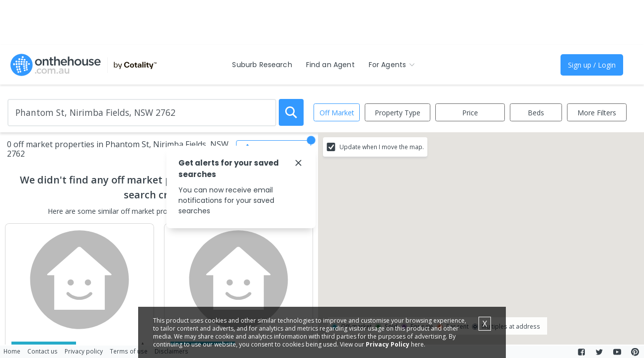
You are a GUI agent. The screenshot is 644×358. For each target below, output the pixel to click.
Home (12, 351)
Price (470, 113)
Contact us (42, 351)
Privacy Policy (388, 344)
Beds (536, 113)
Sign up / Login (592, 65)
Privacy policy (84, 351)
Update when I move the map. (382, 147)
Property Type (398, 113)
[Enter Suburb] (142, 113)
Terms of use (129, 351)
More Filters (597, 113)
